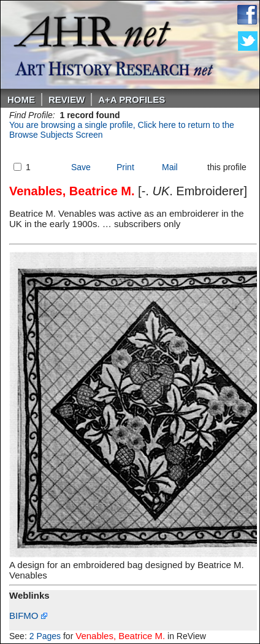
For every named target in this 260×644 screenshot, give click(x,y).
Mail (170, 167)
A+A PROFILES (132, 99)
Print (125, 167)
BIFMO (28, 616)
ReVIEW (67, 99)
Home (21, 99)
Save (81, 167)
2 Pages (45, 636)
